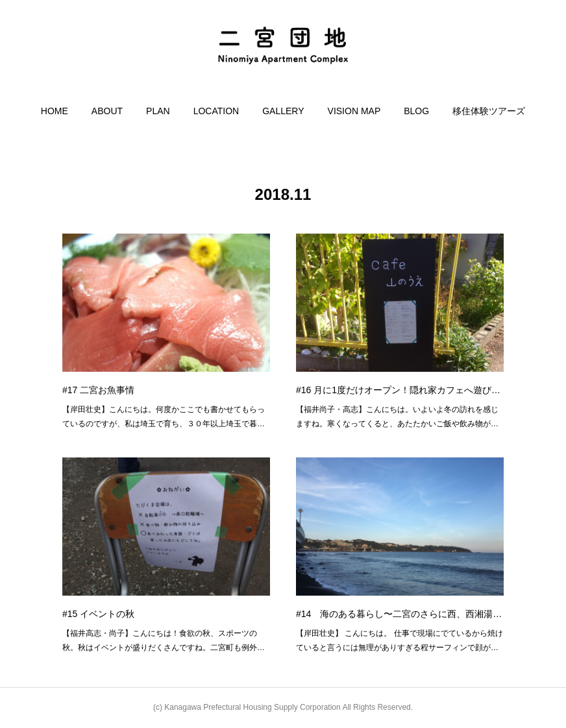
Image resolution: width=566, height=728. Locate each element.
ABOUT (107, 111)
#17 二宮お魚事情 (98, 390)
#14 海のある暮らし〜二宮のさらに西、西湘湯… (399, 614)
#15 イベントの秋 (98, 614)
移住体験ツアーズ (489, 111)
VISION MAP (354, 111)
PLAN (158, 111)
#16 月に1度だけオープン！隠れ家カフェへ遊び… (398, 390)
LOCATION (216, 111)
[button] (55, 111)
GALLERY (283, 111)
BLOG (416, 111)
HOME (55, 111)
